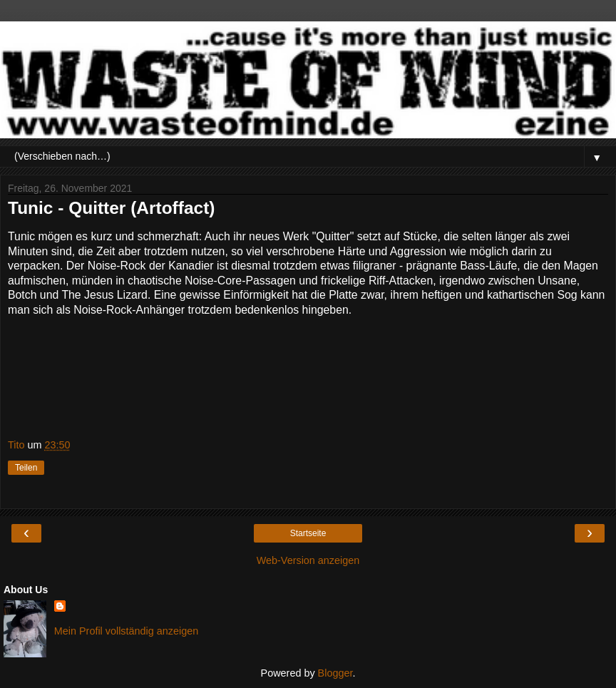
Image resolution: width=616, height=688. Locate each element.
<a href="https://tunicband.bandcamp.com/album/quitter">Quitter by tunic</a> (308, 375)
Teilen (26, 468)
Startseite (308, 533)
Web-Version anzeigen (308, 560)
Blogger (335, 673)
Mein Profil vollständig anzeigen (126, 631)
